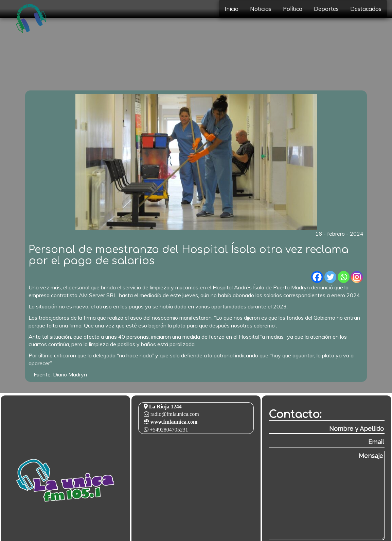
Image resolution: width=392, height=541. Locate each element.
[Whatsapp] (344, 277)
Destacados (366, 9)
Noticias (261, 9)
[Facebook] (317, 277)
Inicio (231, 9)
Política (293, 9)
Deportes (326, 9)
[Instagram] (357, 277)
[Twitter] (330, 277)
